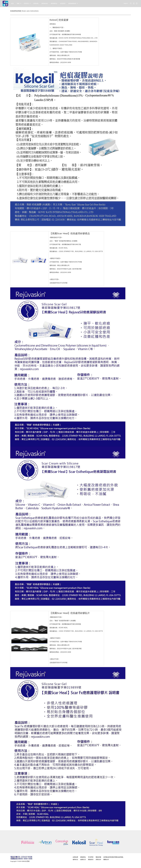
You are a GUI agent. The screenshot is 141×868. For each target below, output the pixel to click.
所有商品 (27, 4)
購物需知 (83, 857)
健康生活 (83, 860)
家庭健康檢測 (73, 4)
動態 (19, 4)
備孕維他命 (45, 4)
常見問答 (91, 857)
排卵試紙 (36, 4)
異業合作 (98, 860)
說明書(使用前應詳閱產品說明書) (113, 857)
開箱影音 (91, 860)
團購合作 (106, 860)
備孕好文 (75, 860)
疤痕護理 (63, 4)
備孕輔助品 (54, 4)
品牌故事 (75, 857)
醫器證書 (98, 857)
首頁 (12, 4)
